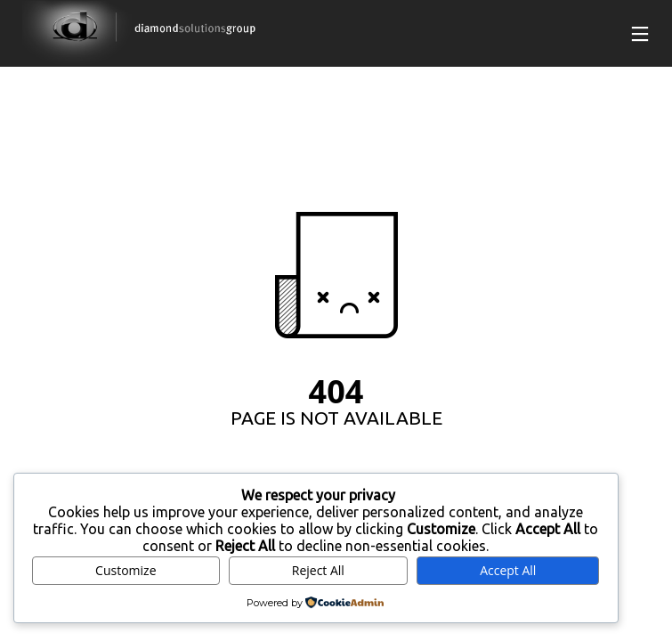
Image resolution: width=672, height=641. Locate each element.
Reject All (318, 570)
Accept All (508, 570)
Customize (125, 570)
